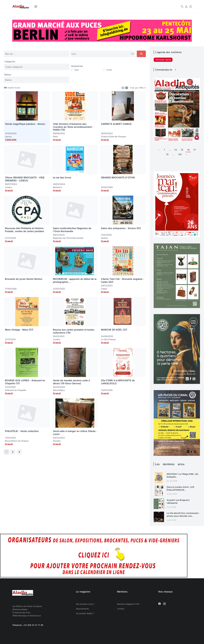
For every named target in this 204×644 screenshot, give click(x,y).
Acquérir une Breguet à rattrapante (178, 501)
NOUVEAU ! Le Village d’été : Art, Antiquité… (183, 475)
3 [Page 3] (19, 452)
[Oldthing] (102, 41)
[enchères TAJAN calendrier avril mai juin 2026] (177, 307)
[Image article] (159, 478)
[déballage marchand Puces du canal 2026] (177, 455)
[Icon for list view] (123, 88)
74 (176, 150)
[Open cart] (191, 7)
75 (182, 150)
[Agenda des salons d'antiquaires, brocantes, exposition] (94, 577)
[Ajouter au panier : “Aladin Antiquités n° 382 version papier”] (197, 138)
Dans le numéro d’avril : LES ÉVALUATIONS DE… (180, 488)
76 (188, 150)
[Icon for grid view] (127, 88)
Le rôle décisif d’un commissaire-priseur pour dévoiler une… (183, 515)
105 (180, 154)
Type (76, 70)
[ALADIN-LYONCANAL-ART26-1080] (177, 383)
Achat (109, 70)
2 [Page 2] (13, 452)
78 (167, 154)
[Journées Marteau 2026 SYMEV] (177, 236)
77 (195, 150)
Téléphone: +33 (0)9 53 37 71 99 (28, 625)
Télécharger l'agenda (163, 60)
